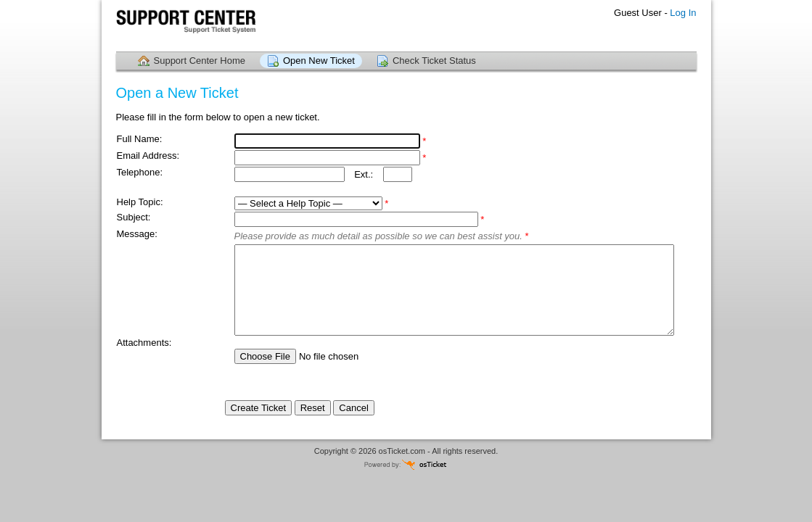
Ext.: (364, 174)
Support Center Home (200, 61)
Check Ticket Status (434, 61)
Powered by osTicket (406, 464)
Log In (683, 13)
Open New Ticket (319, 61)
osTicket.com (402, 451)
